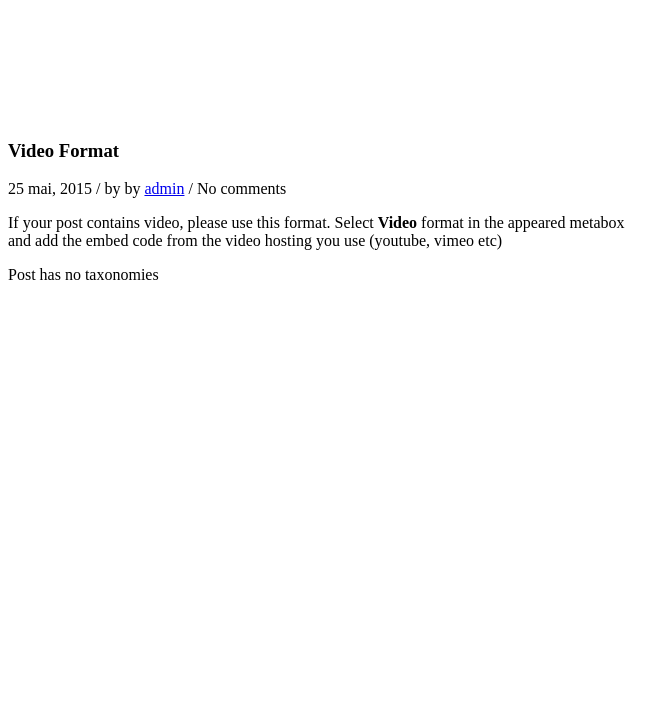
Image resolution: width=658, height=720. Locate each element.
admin (164, 188)
